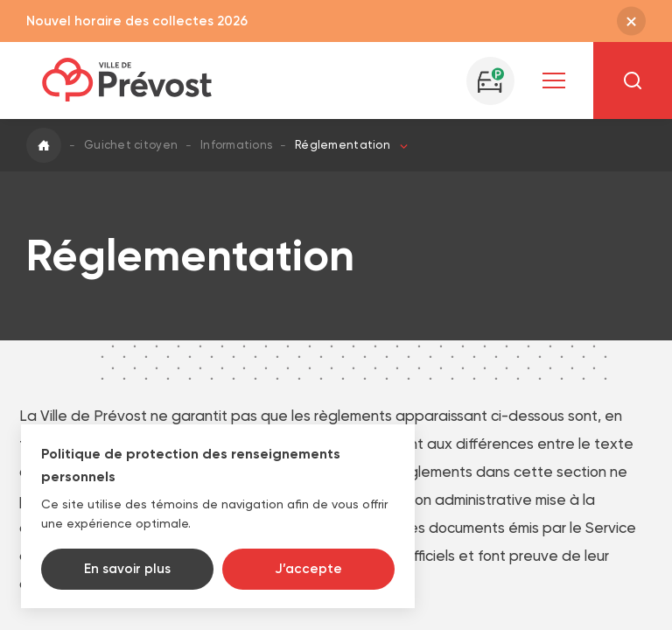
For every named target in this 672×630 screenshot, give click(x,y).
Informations (236, 145)
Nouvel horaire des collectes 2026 (137, 21)
